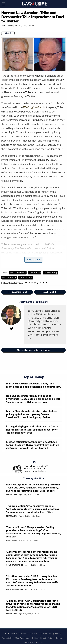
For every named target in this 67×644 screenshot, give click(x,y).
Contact (59, 638)
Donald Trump (51, 273)
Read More (34, 260)
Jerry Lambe (7, 26)
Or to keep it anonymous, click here (35, 470)
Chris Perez (12, 540)
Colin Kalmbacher (15, 565)
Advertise (36, 634)
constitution (35, 273)
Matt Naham (12, 495)
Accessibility (7, 638)
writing (14, 257)
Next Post (50, 292)
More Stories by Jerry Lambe (34, 350)
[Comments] (2, 29)
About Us (25, 634)
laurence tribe (26, 278)
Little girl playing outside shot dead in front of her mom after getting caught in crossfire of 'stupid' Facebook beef (33, 430)
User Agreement (22, 638)
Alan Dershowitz (18, 273)
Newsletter (47, 634)
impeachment (9, 278)
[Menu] (4, 4)
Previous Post (17, 292)
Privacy (58, 634)
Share (8, 33)
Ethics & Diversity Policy (42, 638)
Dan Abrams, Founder (34, 642)
